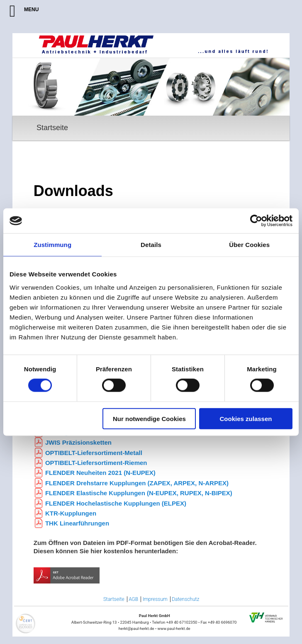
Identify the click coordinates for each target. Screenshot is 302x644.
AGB (133, 599)
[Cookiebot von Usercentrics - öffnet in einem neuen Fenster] (256, 221)
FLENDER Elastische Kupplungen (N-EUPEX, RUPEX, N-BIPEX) (139, 493)
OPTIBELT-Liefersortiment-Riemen (96, 463)
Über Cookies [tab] (249, 245)
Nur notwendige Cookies (149, 418)
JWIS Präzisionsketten (78, 442)
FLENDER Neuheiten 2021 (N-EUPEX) (100, 473)
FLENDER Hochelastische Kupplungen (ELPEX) (116, 503)
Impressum (155, 599)
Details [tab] (151, 245)
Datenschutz (185, 599)
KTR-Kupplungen (71, 513)
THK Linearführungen (77, 523)
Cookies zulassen (246, 418)
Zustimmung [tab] (52, 245)
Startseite (52, 128)
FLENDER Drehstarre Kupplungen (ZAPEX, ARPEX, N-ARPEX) (137, 483)
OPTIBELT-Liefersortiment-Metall (94, 453)
